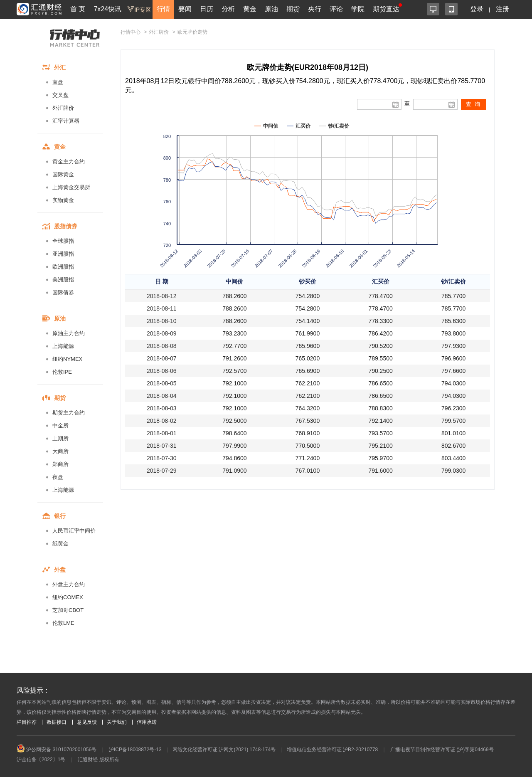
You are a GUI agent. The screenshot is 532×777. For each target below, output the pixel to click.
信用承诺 (147, 722)
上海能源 (63, 346)
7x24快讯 (107, 9)
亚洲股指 (63, 254)
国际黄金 (63, 174)
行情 (163, 9)
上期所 (60, 438)
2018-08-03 (162, 408)
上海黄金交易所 (71, 187)
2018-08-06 (162, 371)
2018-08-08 (162, 346)
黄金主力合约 (69, 162)
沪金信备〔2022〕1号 (41, 760)
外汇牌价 (63, 108)
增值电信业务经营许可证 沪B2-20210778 (332, 750)
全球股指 (63, 241)
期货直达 (386, 9)
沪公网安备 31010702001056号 (57, 750)
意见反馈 (87, 722)
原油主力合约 (69, 333)
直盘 (58, 82)
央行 (315, 9)
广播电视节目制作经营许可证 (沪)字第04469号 (442, 750)
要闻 (185, 9)
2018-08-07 (162, 358)
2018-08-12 (162, 296)
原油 (271, 9)
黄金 (250, 9)
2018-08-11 (162, 308)
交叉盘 (60, 95)
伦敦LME (63, 623)
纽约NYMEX (67, 359)
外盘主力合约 (69, 584)
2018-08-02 (162, 421)
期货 (293, 9)
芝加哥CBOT (68, 610)
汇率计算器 (66, 121)
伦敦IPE (62, 372)
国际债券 (63, 292)
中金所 (60, 425)
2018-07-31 (162, 446)
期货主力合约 (69, 413)
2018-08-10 (162, 321)
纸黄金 (60, 544)
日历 (207, 9)
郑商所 (60, 464)
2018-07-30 (162, 458)
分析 (228, 9)
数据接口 (57, 722)
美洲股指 (63, 280)
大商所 (60, 451)
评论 (336, 9)
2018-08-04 (162, 396)
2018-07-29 (162, 471)
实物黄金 (63, 200)
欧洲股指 (63, 267)
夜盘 (58, 477)
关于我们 (117, 722)
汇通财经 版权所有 (98, 760)
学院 (358, 9)
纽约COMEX (68, 597)
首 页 (78, 9)
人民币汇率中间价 (74, 531)
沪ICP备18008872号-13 (135, 750)
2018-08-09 (162, 333)
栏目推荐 (27, 722)
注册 (502, 9)
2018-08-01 (162, 433)
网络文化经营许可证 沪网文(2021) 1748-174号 (224, 750)
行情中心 (131, 32)
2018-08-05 (162, 383)
